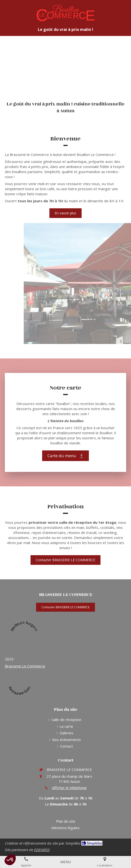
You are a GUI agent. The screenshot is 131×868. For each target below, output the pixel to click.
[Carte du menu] (65, 456)
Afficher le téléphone (69, 788)
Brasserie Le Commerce (25, 666)
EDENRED (42, 850)
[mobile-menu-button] (66, 862)
